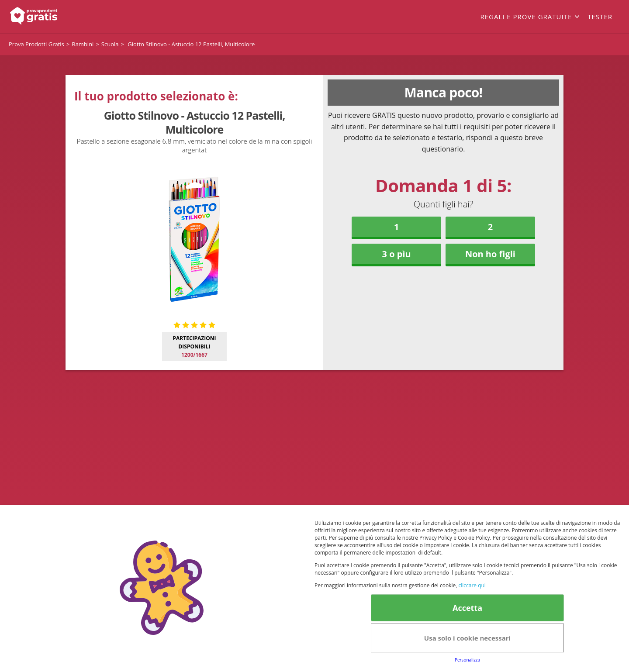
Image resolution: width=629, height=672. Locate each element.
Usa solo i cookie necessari (467, 638)
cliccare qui (472, 585)
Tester (600, 17)
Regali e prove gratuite (526, 17)
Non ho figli (490, 254)
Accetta (467, 608)
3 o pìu (397, 254)
